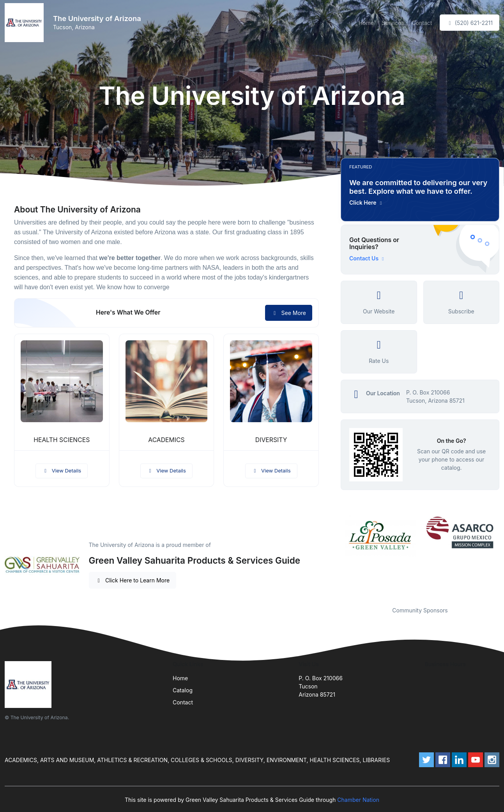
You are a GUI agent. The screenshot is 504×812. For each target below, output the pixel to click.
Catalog (183, 690)
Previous (335, 556)
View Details (62, 471)
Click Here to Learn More (133, 580)
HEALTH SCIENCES (62, 440)
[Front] (26, 23)
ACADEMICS (166, 440)
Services (393, 23)
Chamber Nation (358, 800)
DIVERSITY (271, 440)
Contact (422, 23)
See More (289, 313)
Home (366, 23)
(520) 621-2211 (470, 23)
